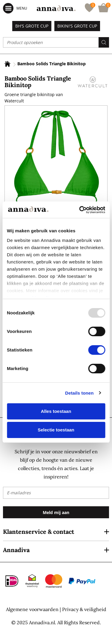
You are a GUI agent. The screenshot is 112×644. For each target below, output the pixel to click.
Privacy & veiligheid (84, 609)
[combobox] (56, 42)
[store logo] (56, 8)
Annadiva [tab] (16, 550)
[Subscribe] (56, 512)
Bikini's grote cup (77, 26)
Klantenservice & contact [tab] (39, 532)
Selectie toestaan (56, 430)
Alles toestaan (56, 411)
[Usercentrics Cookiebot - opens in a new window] (80, 210)
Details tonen (79, 393)
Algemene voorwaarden (32, 609)
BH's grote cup (32, 26)
